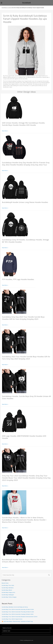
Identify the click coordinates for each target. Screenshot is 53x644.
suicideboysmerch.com (28, 640)
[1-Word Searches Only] (25, 575)
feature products (8, 8)
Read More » (5, 131)
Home (3, 8)
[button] (2, 3)
